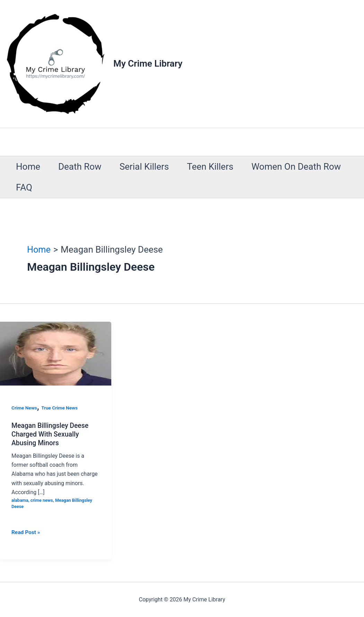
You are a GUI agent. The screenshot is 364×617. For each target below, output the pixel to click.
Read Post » (26, 532)
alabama (20, 500)
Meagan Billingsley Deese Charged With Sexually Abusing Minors (51, 434)
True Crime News (61, 408)
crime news (42, 500)
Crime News (25, 408)
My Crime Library (148, 64)
